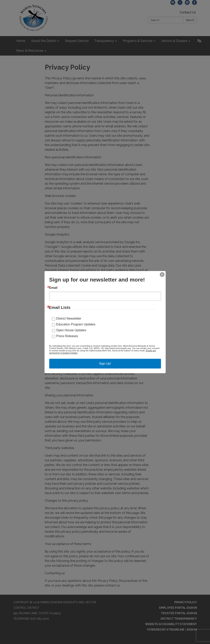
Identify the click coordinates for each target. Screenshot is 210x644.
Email (53, 288)
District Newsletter (69, 318)
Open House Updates (71, 330)
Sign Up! (105, 364)
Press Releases (67, 336)
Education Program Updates (76, 324)
